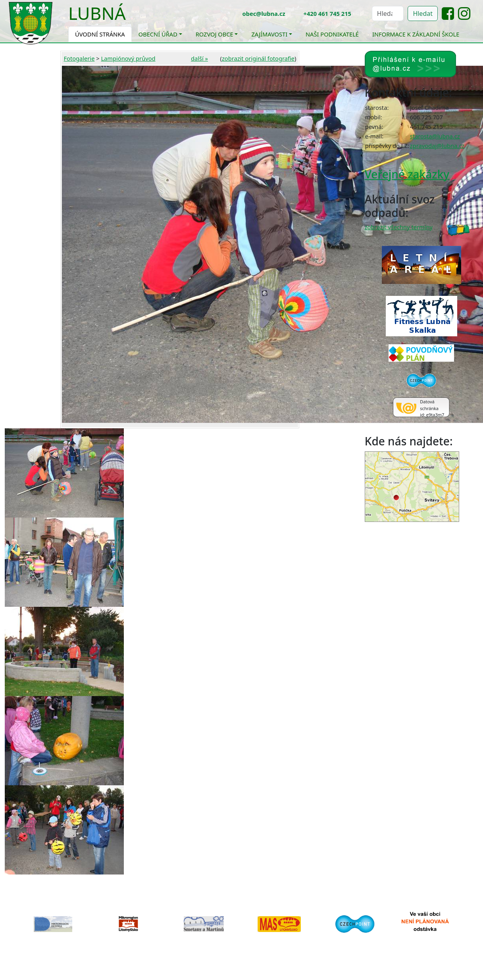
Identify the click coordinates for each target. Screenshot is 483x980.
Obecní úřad (158, 34)
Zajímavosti (269, 34)
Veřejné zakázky (407, 174)
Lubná (97, 13)
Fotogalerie (79, 58)
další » (199, 58)
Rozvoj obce (215, 34)
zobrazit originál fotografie (258, 58)
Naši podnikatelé (332, 34)
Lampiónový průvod (128, 58)
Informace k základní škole (416, 34)
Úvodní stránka (100, 34)
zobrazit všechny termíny (399, 227)
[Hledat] (388, 13)
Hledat (423, 13)
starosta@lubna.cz (435, 136)
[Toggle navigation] (132, 18)
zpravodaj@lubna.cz (437, 146)
